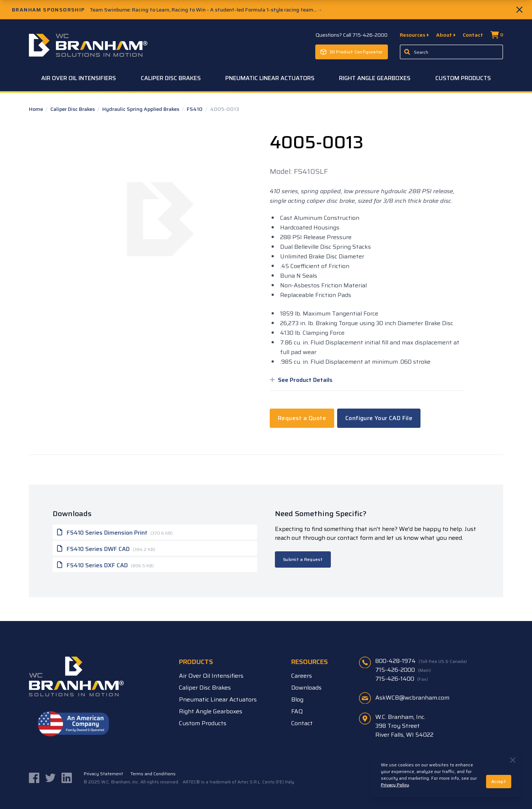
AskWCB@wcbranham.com (412, 698)
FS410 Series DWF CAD (106, 548)
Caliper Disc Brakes (171, 78)
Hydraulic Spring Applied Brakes (141, 109)
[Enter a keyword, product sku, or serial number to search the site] (452, 52)
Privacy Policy (395, 785)
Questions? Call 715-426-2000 (352, 35)
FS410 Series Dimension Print (115, 532)
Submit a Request (303, 559)
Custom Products (463, 78)
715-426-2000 (403, 670)
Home (36, 109)
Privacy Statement (103, 774)
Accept (499, 781)
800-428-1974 (421, 661)
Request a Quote (302, 418)
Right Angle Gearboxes (375, 78)
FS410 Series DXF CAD (105, 565)
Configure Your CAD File (379, 418)
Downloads (306, 688)
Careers (302, 676)
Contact (473, 35)
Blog (297, 699)
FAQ (297, 711)
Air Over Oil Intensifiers (79, 78)
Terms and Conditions (153, 774)
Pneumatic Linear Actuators (270, 78)
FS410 (195, 109)
